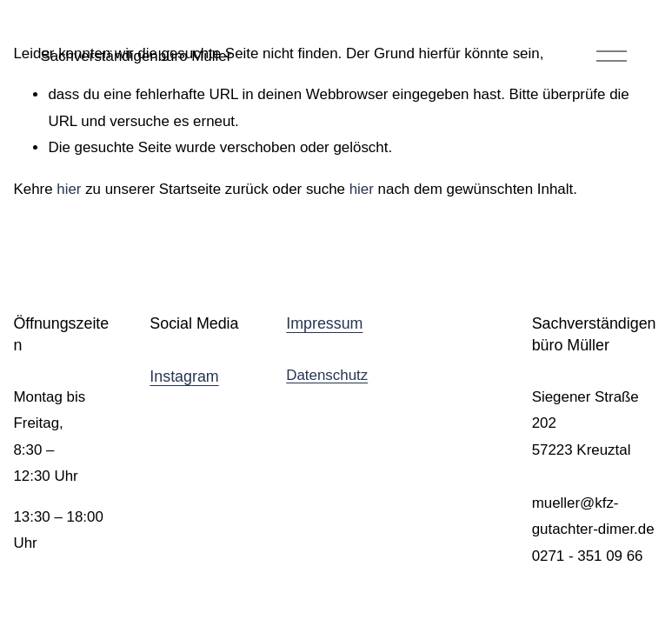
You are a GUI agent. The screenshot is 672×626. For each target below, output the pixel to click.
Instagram (184, 376)
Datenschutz (327, 375)
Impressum (324, 323)
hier (69, 189)
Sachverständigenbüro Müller (136, 56)
